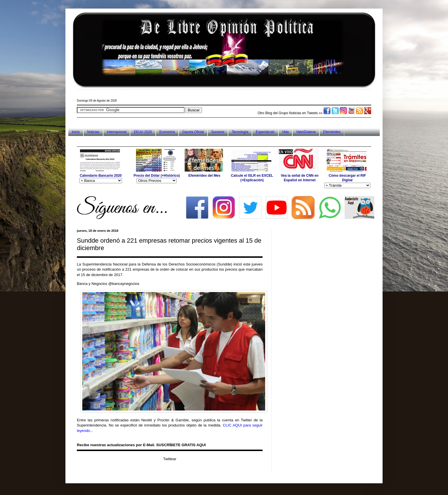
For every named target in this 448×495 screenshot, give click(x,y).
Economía (167, 132)
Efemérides (332, 132)
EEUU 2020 (143, 132)
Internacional (117, 132)
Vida (285, 132)
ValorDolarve (306, 132)
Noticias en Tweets (304, 113)
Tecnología (240, 132)
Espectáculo (265, 132)
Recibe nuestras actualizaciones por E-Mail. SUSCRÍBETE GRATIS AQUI (141, 445)
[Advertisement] (181, 141)
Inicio (76, 132)
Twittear (170, 459)
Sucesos (218, 132)
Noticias (93, 132)
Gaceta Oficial (193, 132)
